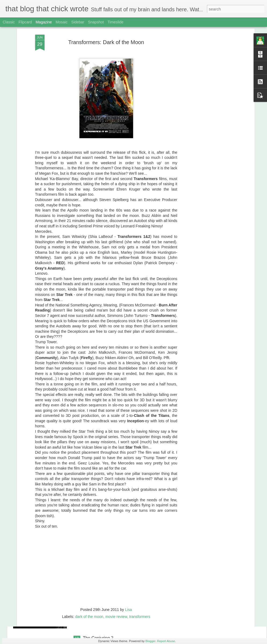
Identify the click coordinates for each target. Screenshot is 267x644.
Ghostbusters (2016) (103, 577)
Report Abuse (166, 641)
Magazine (44, 22)
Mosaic (61, 22)
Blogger (150, 641)
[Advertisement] (207, 34)
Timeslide (116, 22)
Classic (9, 22)
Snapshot (96, 22)
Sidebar (78, 22)
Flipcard (25, 22)
